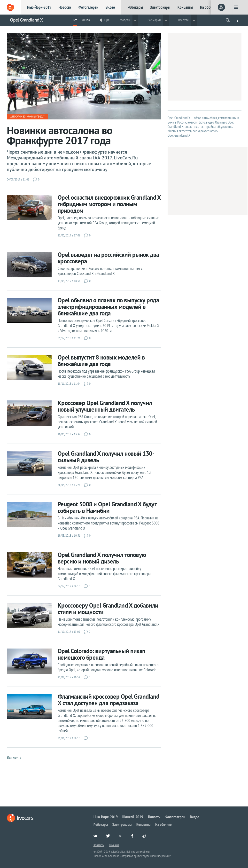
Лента (86, 20)
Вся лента (14, 757)
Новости (65, 7)
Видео (110, 7)
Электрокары (160, 7)
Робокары (135, 7)
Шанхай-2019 (133, 817)
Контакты (99, 845)
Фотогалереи (88, 7)
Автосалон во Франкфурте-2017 (27, 117)
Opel (107, 20)
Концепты (185, 7)
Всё (75, 20)
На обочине (209, 7)
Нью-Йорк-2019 (39, 7)
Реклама (114, 845)
